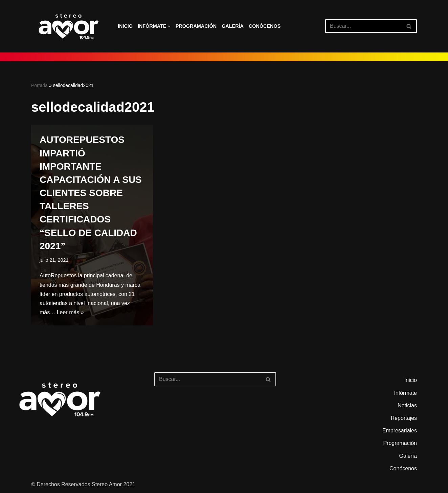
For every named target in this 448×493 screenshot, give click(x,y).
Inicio (125, 26)
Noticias (407, 405)
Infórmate (405, 393)
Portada (39, 85)
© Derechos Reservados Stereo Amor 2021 (83, 484)
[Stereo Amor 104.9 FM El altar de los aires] (69, 26)
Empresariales (400, 431)
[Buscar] (363, 26)
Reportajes (404, 418)
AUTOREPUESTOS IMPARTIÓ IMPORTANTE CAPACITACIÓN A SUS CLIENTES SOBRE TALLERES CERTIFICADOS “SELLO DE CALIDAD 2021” (91, 193)
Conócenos (265, 26)
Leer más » (70, 312)
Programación (196, 26)
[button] (169, 26)
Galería (233, 26)
